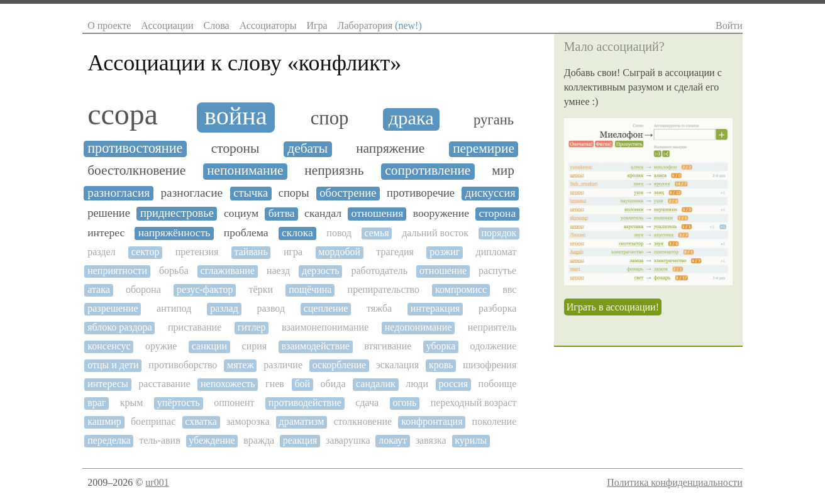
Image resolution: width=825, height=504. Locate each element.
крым (132, 403)
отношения (378, 213)
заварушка (348, 440)
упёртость (179, 403)
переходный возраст (473, 403)
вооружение (441, 213)
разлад (224, 308)
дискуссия (490, 193)
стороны (235, 149)
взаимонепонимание (325, 327)
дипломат (496, 252)
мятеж (241, 365)
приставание (195, 327)
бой (302, 384)
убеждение (212, 440)
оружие (161, 346)
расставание (164, 384)
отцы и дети (113, 365)
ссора (123, 114)
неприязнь (334, 171)
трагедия (395, 252)
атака (99, 289)
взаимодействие (316, 346)
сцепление (326, 308)
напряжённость (174, 233)
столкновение (363, 421)
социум (241, 213)
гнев (275, 384)
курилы (471, 440)
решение (109, 213)
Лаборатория (380, 25)
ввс (509, 289)
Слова (217, 25)
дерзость (320, 271)
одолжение (494, 346)
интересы (108, 384)
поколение (495, 421)
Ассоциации (167, 25)
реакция (300, 440)
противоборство (183, 365)
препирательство (384, 289)
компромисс (461, 289)
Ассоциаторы (268, 25)
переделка (109, 440)
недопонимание (418, 327)
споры (294, 193)
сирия (255, 346)
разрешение (113, 308)
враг (97, 403)
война (236, 116)
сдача (367, 403)
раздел (101, 252)
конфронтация (432, 421)
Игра (317, 25)
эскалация (397, 365)
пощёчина (310, 289)
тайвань (251, 252)
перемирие (484, 149)
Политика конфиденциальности (675, 482)
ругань (494, 120)
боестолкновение (136, 171)
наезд (278, 271)
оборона (143, 289)
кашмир (104, 421)
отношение (443, 271)
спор (330, 118)
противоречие (421, 193)
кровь (441, 365)
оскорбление (340, 365)
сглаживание (228, 271)
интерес (106, 233)
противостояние (135, 148)
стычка (251, 193)
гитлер (252, 327)
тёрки (261, 289)
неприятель (492, 327)
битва (282, 213)
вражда (259, 440)
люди (417, 384)
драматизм (302, 421)
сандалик (376, 384)
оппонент (234, 403)
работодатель (379, 271)
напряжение (390, 149)
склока (297, 233)
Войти (729, 25)
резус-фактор (205, 289)
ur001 (157, 482)
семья (376, 233)
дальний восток (435, 233)
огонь (404, 403)
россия (454, 384)
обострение (348, 193)
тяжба (379, 308)
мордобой (339, 252)
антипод (174, 308)
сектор (146, 252)
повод (339, 233)
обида (333, 384)
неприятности (117, 271)
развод (271, 308)
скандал (323, 213)
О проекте (109, 25)
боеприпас (153, 421)
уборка (441, 346)
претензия (197, 252)
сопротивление (428, 171)
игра (293, 252)
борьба (174, 271)
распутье (497, 271)
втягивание (388, 346)
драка (411, 118)
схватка (201, 421)
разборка (497, 308)
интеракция (435, 308)
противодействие (305, 403)
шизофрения (490, 365)
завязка (431, 440)
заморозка (248, 421)
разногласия (119, 193)
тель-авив (159, 440)
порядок (499, 233)
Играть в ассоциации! (613, 307)
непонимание (245, 171)
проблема (246, 233)
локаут (393, 440)
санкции (209, 346)
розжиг (445, 252)
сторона (498, 213)
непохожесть (228, 384)
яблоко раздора (119, 327)
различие (283, 365)
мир (503, 171)
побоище (498, 384)
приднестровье (177, 213)
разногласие (191, 193)
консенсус (109, 346)
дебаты (307, 149)
